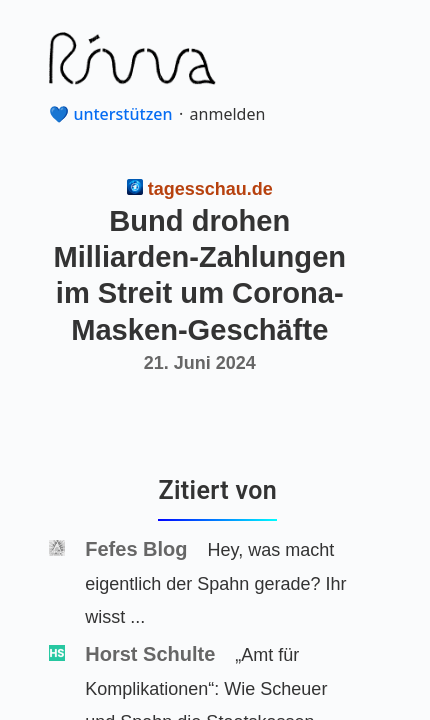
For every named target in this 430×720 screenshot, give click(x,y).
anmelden (228, 114)
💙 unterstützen (110, 114)
